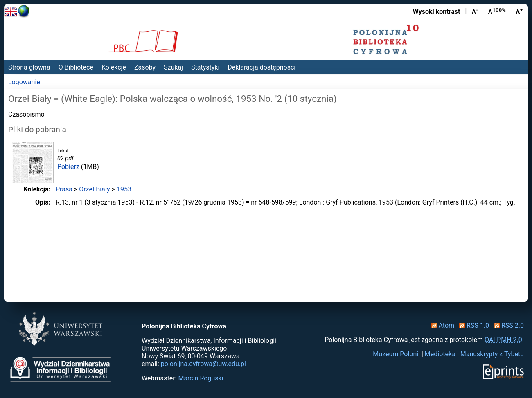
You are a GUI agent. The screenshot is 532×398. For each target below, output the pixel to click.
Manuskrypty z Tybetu (492, 354)
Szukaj (173, 67)
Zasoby (145, 67)
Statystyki (205, 67)
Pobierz (68, 167)
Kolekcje (114, 67)
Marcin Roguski (201, 378)
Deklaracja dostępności (261, 67)
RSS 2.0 (507, 325)
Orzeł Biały (94, 189)
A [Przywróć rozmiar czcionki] (497, 11)
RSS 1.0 (472, 325)
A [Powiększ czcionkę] (519, 11)
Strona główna (29, 67)
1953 (124, 189)
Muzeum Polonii (396, 354)
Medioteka (440, 354)
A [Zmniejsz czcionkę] (475, 11)
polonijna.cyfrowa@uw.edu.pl (203, 364)
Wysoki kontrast (437, 12)
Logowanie (24, 82)
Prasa (64, 189)
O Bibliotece (76, 67)
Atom (441, 325)
